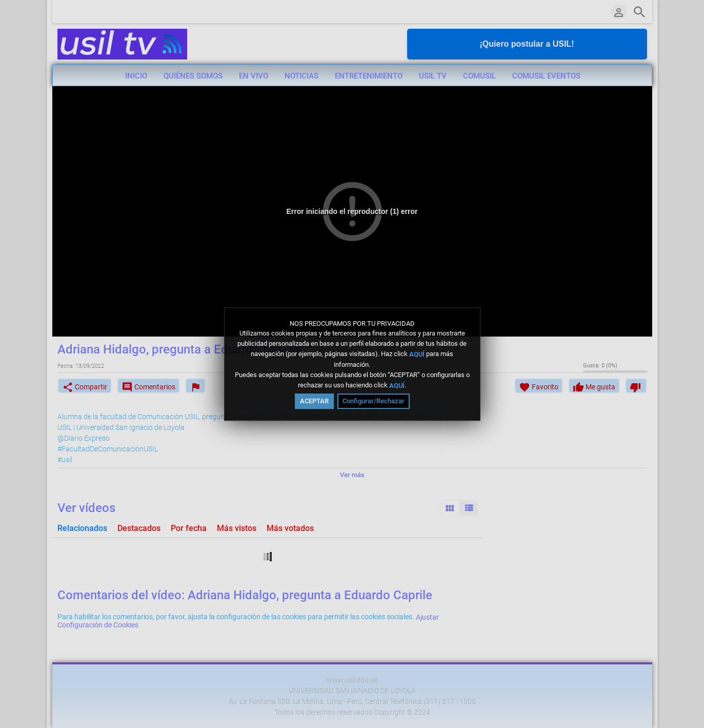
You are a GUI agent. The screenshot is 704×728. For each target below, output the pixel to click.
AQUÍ (417, 354)
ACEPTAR (314, 401)
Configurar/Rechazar (374, 401)
